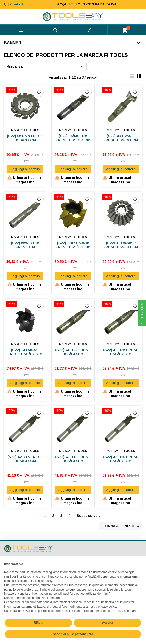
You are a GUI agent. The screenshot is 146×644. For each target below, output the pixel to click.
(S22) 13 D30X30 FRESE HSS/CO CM (25, 352)
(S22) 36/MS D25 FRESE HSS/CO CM (73, 138)
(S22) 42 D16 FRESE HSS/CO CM (25, 459)
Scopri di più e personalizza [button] (73, 634)
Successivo (89, 516)
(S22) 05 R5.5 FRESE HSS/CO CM (25, 138)
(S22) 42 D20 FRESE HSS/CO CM (121, 459)
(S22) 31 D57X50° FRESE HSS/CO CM (121, 245)
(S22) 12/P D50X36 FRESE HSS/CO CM (73, 245)
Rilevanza (46, 67)
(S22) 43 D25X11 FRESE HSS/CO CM (121, 138)
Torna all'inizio (121, 526)
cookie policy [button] (43, 581)
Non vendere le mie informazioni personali (33, 598)
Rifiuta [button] (39, 623)
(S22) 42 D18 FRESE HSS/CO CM (73, 459)
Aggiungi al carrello (25, 169)
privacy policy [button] (107, 607)
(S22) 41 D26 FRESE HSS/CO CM (121, 352)
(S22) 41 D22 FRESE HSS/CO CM (73, 352)
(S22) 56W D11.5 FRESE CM (25, 245)
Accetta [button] (107, 623)
